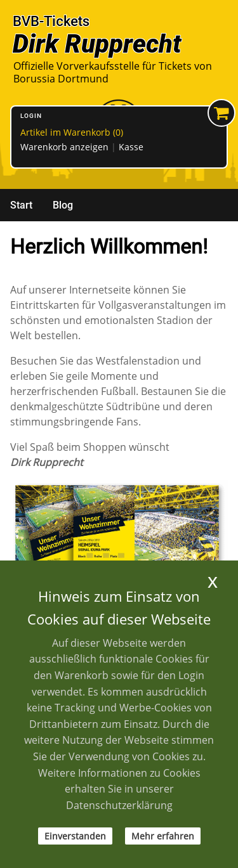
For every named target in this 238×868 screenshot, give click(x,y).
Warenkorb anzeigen (64, 147)
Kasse (131, 147)
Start (21, 205)
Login (31, 116)
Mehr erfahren (163, 836)
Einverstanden (75, 836)
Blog (63, 205)
